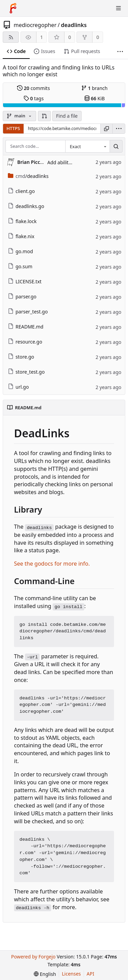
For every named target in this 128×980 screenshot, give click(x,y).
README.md (26, 327)
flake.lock (22, 221)
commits (33, 88)
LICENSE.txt (25, 281)
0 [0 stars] (70, 37)
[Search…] (116, 146)
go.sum (20, 266)
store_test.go (26, 372)
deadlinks (74, 25)
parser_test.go (28, 312)
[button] (44, 116)
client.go (21, 191)
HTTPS (13, 128)
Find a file (67, 116)
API (90, 974)
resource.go (25, 342)
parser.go (22, 296)
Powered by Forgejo (33, 957)
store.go (21, 357)
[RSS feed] (11, 37)
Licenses (71, 974)
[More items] (120, 51)
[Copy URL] (106, 129)
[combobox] (87, 146)
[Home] (13, 8)
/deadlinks (28, 176)
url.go (18, 387)
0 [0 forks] (98, 37)
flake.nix (21, 236)
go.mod (20, 251)
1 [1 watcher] (42, 37)
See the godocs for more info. (52, 564)
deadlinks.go (26, 206)
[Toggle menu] (118, 8)
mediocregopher (35, 25)
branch (94, 88)
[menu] (119, 129)
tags (34, 98)
